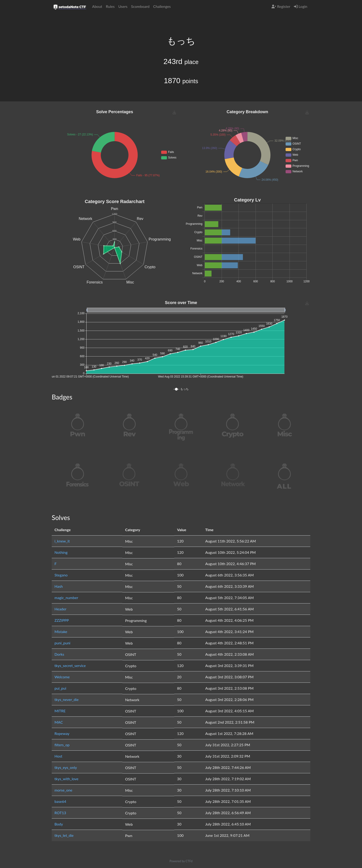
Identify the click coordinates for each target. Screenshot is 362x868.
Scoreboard (140, 6)
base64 (60, 801)
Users (123, 6)
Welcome (62, 677)
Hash (59, 586)
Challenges (162, 6)
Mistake (61, 632)
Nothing (61, 552)
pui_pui (60, 688)
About (97, 6)
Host (58, 756)
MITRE (60, 711)
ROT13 (60, 813)
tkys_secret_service (70, 665)
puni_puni (62, 643)
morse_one (63, 790)
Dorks (59, 654)
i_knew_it (62, 541)
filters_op (62, 745)
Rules (110, 6)
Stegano (61, 575)
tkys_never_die (66, 699)
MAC (59, 722)
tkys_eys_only (66, 767)
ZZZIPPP (62, 620)
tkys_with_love (66, 779)
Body (59, 824)
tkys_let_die (64, 835)
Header (60, 609)
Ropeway (62, 733)
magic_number (66, 598)
